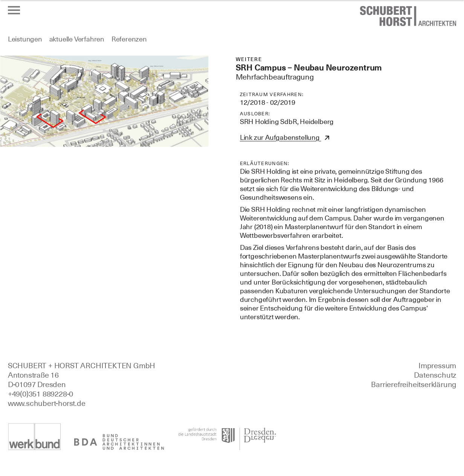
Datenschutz (435, 375)
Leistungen (25, 39)
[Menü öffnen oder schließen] (14, 10)
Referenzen (129, 39)
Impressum (437, 366)
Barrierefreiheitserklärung (414, 384)
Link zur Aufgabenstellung (281, 137)
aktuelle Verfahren (77, 39)
